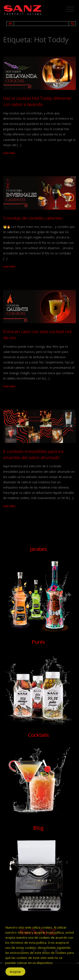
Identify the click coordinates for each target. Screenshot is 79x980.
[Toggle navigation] (70, 9)
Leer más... (10, 153)
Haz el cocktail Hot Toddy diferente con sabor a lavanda (37, 101)
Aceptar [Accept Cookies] (15, 974)
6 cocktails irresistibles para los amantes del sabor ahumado (33, 454)
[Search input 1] (42, 24)
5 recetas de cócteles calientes (33, 218)
